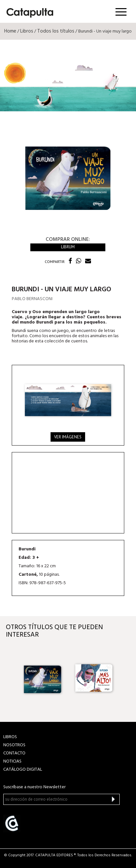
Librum (68, 247)
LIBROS (10, 737)
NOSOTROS (14, 745)
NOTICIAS (12, 761)
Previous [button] (11, 679)
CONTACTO (14, 753)
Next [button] (125, 679)
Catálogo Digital (23, 770)
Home (10, 31)
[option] (43, 678)
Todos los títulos (56, 31)
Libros (27, 31)
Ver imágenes (68, 437)
